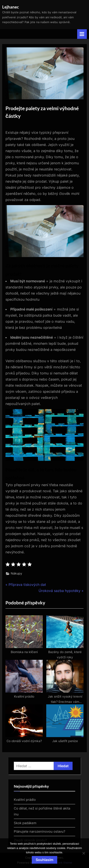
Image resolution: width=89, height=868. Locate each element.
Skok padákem (25, 823)
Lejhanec (11, 7)
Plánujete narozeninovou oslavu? (40, 831)
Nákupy (16, 573)
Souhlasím (44, 860)
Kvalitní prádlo (25, 800)
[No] (84, 853)
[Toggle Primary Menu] (82, 34)
